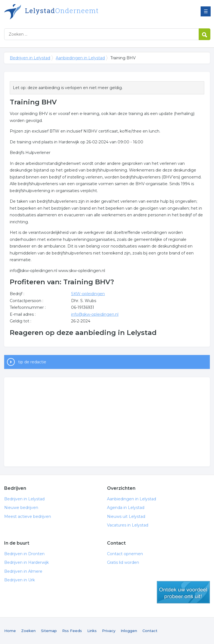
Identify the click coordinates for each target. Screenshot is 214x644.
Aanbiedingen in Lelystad (80, 58)
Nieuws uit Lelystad (126, 516)
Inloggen (129, 631)
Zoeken (28, 631)
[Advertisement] (107, 422)
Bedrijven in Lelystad (74, 12)
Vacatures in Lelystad (128, 525)
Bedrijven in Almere (23, 571)
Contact (150, 631)
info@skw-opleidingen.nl (95, 314)
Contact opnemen (125, 554)
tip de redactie (32, 362)
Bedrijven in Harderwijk (26, 562)
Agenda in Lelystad (126, 508)
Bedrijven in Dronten (24, 554)
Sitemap (49, 631)
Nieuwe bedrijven (21, 508)
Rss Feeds (72, 631)
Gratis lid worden (123, 562)
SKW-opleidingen (88, 294)
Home (10, 631)
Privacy (109, 631)
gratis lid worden (183, 592)
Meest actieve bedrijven (28, 516)
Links (92, 631)
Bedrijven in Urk (20, 580)
